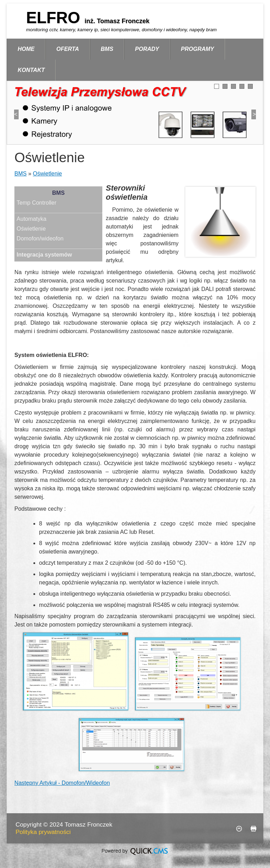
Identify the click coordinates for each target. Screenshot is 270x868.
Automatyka (31, 219)
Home (26, 49)
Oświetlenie (48, 174)
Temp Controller (36, 203)
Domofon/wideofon (40, 238)
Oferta (67, 49)
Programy (198, 49)
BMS (107, 49)
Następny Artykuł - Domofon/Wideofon (62, 783)
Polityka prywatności (43, 832)
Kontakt (31, 70)
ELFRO (55, 18)
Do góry (239, 829)
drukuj (253, 829)
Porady (147, 49)
